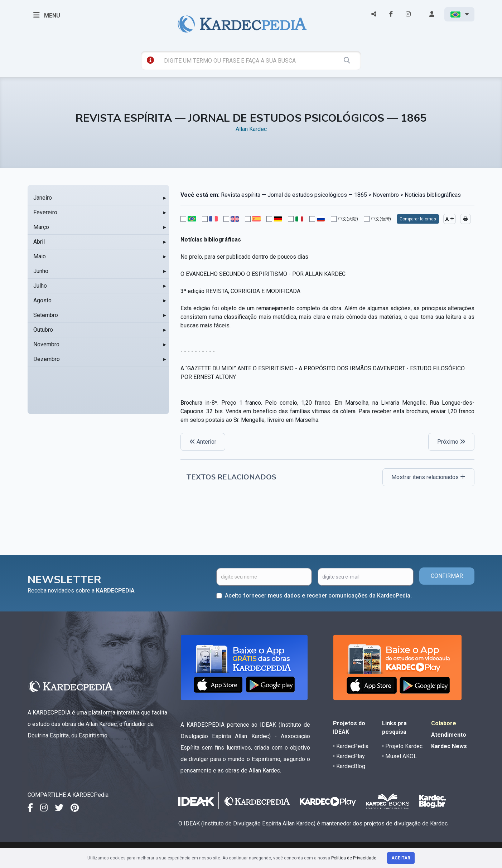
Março (41, 227)
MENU (47, 15)
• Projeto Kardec (402, 746)
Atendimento (449, 735)
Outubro (43, 330)
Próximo (451, 442)
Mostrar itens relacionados (428, 477)
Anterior (203, 442)
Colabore (444, 723)
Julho (40, 286)
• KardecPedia (351, 746)
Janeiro (43, 198)
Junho (41, 271)
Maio (40, 256)
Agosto (42, 300)
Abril (39, 242)
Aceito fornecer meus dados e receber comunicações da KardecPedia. (318, 596)
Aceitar (401, 858)
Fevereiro (45, 212)
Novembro (46, 344)
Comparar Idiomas (418, 219)
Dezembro (47, 359)
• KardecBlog (349, 766)
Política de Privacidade (354, 858)
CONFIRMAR (447, 576)
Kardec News (449, 746)
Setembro (46, 315)
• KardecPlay (349, 756)
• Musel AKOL (399, 756)
